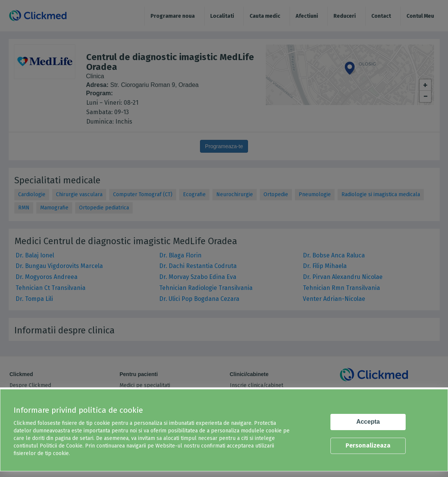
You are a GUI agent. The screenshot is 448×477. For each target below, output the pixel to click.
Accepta (368, 422)
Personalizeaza (368, 445)
